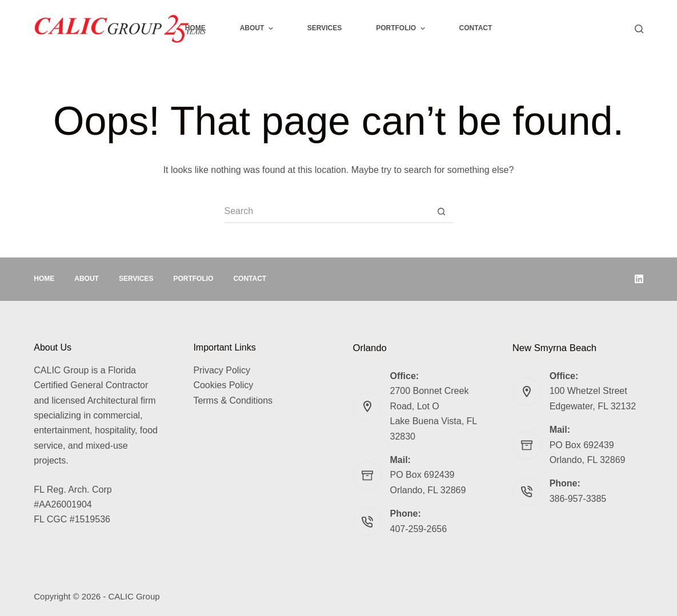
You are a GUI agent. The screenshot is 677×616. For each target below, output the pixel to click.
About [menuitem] (258, 29)
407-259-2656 (419, 529)
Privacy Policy (222, 370)
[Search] (639, 29)
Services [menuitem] (325, 28)
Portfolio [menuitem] (402, 29)
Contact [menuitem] (476, 28)
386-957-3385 (578, 499)
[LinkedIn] (639, 279)
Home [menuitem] (195, 28)
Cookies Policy (223, 385)
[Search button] (442, 212)
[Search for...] (327, 212)
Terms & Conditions (233, 400)
